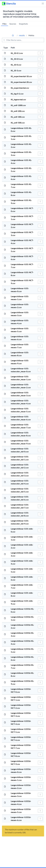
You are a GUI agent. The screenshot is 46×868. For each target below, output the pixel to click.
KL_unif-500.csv (18, 123)
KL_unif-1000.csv (18, 105)
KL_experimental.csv (20, 88)
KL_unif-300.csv (18, 117)
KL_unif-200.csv (18, 111)
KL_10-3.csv (16, 70)
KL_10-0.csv (16, 65)
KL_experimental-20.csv (21, 82)
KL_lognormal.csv (18, 99)
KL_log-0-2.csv (17, 94)
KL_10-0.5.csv (17, 59)
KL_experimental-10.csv (21, 76)
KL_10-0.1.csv (17, 53)
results (22, 35)
